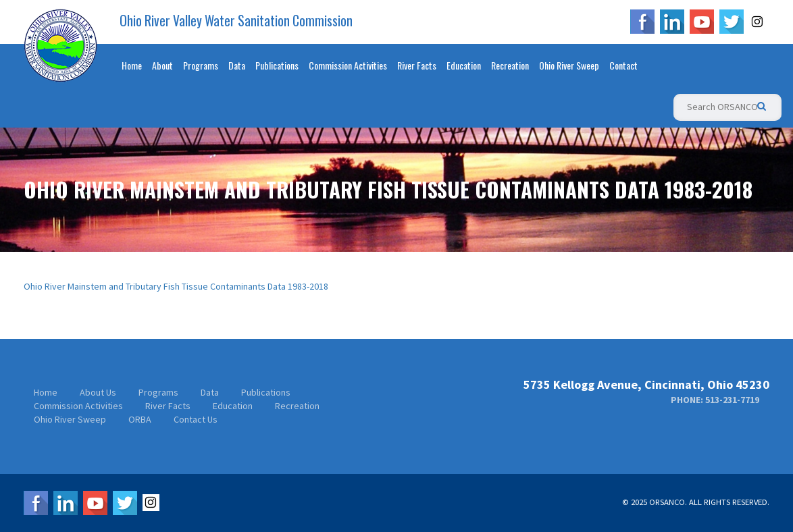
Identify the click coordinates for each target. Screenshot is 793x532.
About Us (98, 392)
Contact (623, 65)
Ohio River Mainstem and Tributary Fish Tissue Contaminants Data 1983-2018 (176, 286)
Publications (277, 65)
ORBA (140, 419)
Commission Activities (348, 65)
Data (237, 65)
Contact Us (196, 419)
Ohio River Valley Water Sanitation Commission (236, 21)
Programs (201, 65)
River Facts (417, 65)
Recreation (510, 65)
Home (132, 65)
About (162, 65)
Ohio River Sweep (569, 65)
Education (464, 65)
